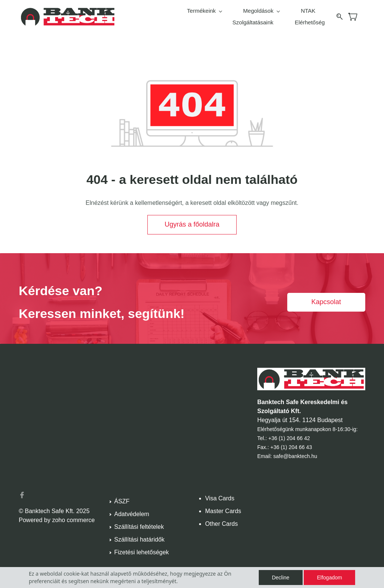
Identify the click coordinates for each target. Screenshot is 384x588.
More (318, 15)
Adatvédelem (132, 510)
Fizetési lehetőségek (142, 548)
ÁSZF (122, 498)
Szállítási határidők (139, 536)
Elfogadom (329, 578)
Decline (281, 578)
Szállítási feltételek (139, 523)
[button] (192, 221)
